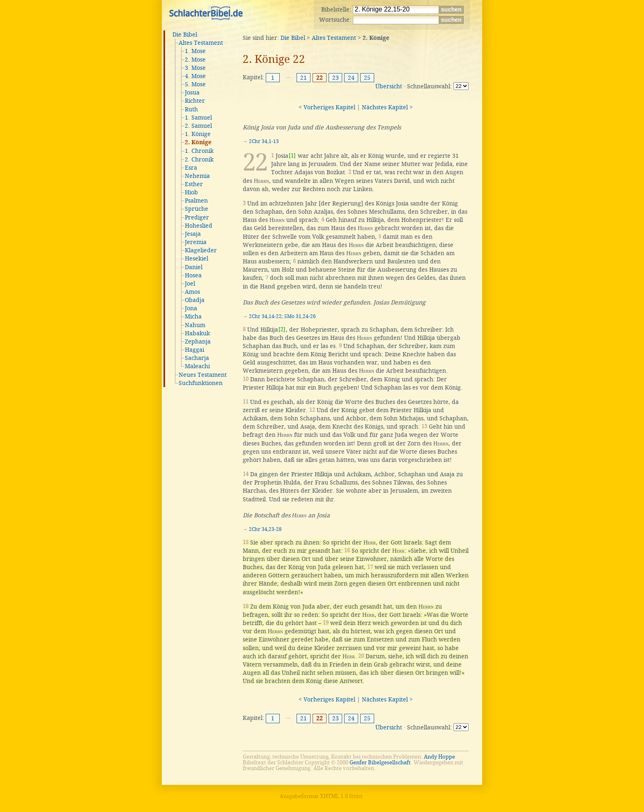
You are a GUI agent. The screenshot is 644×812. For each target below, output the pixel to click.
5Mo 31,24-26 (300, 316)
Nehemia (197, 176)
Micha (193, 316)
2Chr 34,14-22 (265, 316)
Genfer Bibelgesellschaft (380, 762)
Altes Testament (201, 43)
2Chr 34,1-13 (264, 141)
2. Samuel (198, 126)
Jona (191, 308)
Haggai (194, 350)
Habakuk (197, 333)
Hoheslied (199, 226)
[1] (292, 156)
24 (351, 78)
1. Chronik (199, 151)
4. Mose (195, 76)
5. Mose (195, 84)
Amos (192, 292)
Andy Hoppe (439, 757)
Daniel (194, 267)
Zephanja (198, 341)
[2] (282, 329)
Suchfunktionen (201, 383)
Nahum (195, 325)
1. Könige (198, 134)
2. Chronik (199, 159)
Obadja (195, 300)
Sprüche (197, 209)
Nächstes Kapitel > (387, 107)
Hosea (193, 275)
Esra (191, 168)
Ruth (191, 109)
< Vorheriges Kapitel (327, 107)
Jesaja (193, 234)
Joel (190, 284)
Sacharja (197, 358)
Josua (192, 92)
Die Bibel (185, 35)
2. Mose (195, 60)
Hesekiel (197, 258)
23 (336, 78)
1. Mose (195, 51)
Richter (195, 101)
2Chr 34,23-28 (265, 529)
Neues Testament (203, 375)
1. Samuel (198, 118)
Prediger (197, 217)
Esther (194, 184)
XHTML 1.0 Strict (341, 796)
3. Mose (195, 68)
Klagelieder (201, 250)
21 (304, 78)
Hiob (191, 192)
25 (367, 78)
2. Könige (198, 143)
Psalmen (196, 201)
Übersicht (389, 86)
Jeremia (196, 242)
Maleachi (197, 366)
